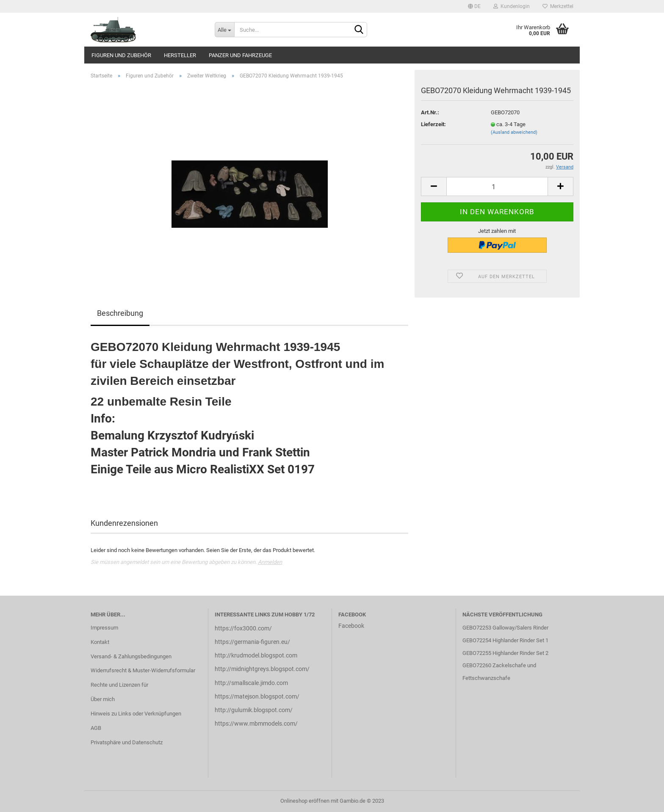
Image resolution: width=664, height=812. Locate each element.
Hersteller (180, 55)
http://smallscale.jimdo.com (251, 683)
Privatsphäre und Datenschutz (127, 742)
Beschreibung (120, 313)
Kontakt (100, 642)
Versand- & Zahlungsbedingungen (131, 656)
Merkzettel (558, 6)
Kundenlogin (512, 6)
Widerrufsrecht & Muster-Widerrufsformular (143, 670)
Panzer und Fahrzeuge (240, 55)
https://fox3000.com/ (243, 628)
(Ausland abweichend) (514, 132)
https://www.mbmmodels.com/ (256, 724)
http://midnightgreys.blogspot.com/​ (262, 669)
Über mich (103, 699)
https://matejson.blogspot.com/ (257, 696)
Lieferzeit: (433, 124)
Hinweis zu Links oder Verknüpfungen (136, 714)
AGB (96, 728)
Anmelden (270, 562)
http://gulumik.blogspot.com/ (254, 710)
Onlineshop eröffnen (305, 801)
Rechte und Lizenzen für (119, 685)
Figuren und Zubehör (121, 55)
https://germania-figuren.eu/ (252, 642)
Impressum (104, 628)
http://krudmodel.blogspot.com (256, 655)
